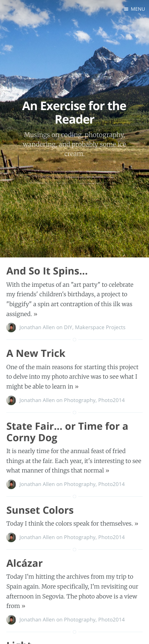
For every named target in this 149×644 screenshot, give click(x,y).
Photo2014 (111, 400)
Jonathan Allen (37, 327)
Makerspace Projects (100, 327)
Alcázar (24, 563)
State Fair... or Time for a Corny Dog (67, 432)
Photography (80, 400)
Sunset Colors (40, 510)
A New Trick (36, 353)
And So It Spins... (47, 271)
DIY (68, 327)
